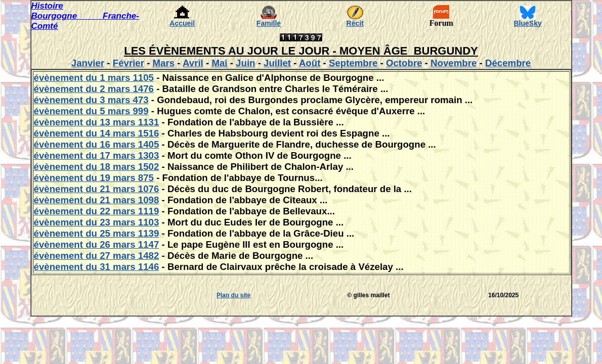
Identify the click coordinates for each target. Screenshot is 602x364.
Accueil (182, 23)
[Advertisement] (62, 295)
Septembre (353, 63)
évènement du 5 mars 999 (91, 111)
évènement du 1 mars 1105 (94, 78)
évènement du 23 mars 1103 (97, 222)
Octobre (404, 63)
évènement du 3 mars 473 (91, 100)
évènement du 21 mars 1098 (97, 200)
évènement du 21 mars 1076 (97, 189)
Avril (193, 63)
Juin (245, 63)
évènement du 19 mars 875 (94, 178)
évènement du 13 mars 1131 (97, 122)
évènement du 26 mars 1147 (97, 244)
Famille (269, 23)
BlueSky (528, 23)
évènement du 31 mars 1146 (97, 267)
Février (128, 63)
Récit (355, 23)
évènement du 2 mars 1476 (94, 89)
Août (310, 63)
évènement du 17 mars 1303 (97, 155)
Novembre (454, 63)
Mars (164, 63)
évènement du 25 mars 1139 (97, 233)
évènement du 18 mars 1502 (97, 167)
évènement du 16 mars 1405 (97, 144)
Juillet (277, 63)
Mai (219, 63)
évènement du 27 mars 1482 (97, 256)
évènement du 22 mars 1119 (97, 211)
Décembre (508, 63)
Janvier (88, 63)
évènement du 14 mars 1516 (97, 133)
